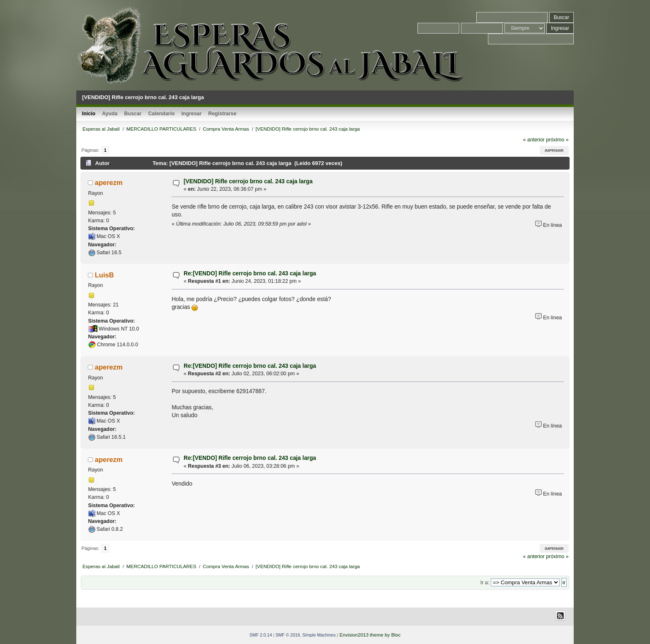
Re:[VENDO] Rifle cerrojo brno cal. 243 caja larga (250, 273)
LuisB (104, 275)
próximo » (557, 140)
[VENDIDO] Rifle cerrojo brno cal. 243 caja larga (248, 181)
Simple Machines (319, 635)
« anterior (534, 140)
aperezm (109, 182)
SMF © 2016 (288, 635)
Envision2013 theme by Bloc (370, 635)
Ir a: (485, 583)
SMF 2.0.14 (261, 635)
